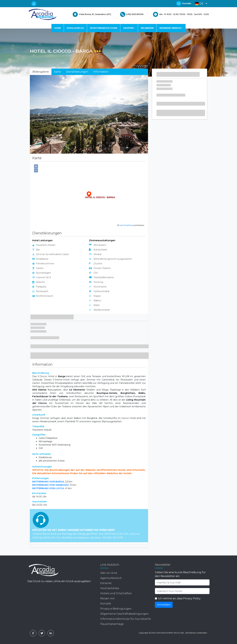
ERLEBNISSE (147, 28)
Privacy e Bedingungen (116, 609)
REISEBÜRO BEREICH (170, 28)
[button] (200, 4)
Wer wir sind (109, 573)
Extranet (106, 583)
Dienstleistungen (77, 72)
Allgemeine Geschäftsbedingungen (124, 614)
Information (101, 72)
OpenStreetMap (126, 225)
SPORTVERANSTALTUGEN (104, 28)
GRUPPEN (128, 28)
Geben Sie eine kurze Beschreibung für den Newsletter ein (180, 574)
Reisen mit (107, 598)
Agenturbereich (111, 578)
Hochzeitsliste (110, 588)
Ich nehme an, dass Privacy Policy (179, 598)
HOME (58, 28)
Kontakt (187, 3)
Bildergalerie (41, 72)
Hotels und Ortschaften (116, 593)
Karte (57, 72)
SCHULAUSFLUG (75, 28)
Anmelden (164, 605)
